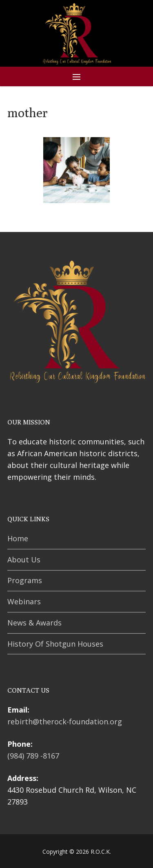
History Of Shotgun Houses (55, 644)
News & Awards (34, 623)
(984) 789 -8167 (33, 756)
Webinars (24, 601)
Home (18, 538)
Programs (25, 580)
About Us (24, 560)
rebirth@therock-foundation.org (65, 722)
